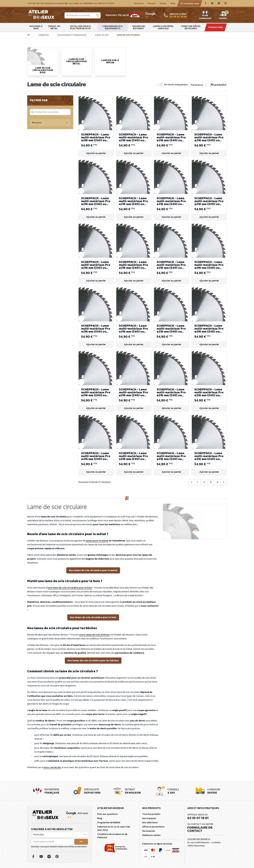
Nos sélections (150, 823)
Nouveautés (149, 831)
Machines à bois (36, 27)
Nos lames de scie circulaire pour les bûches (93, 660)
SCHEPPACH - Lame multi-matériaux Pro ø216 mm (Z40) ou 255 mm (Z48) (96, 137)
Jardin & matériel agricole (163, 27)
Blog (173, 3)
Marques (152, 3)
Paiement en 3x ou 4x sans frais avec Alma (114, 828)
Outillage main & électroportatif (80, 27)
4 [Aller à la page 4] (217, 482)
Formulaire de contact (200, 829)
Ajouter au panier (96, 153)
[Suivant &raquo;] (224, 482)
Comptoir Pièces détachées (191, 27)
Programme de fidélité (109, 823)
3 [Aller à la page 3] (211, 482)
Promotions (216, 27)
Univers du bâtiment (139, 27)
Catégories (43, 35)
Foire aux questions (107, 814)
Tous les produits (151, 814)
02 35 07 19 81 (198, 818)
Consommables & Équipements (113, 27)
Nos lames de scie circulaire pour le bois (93, 617)
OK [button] (81, 842)
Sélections (139, 3)
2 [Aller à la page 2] (204, 482)
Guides (163, 3)
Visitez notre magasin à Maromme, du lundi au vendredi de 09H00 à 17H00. (71, 3)
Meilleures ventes (151, 835)
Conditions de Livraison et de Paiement (112, 836)
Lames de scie (102, 35)
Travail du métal (54, 27)
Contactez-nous (190, 3)
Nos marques (149, 818)
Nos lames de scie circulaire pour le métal (93, 570)
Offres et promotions (153, 827)
